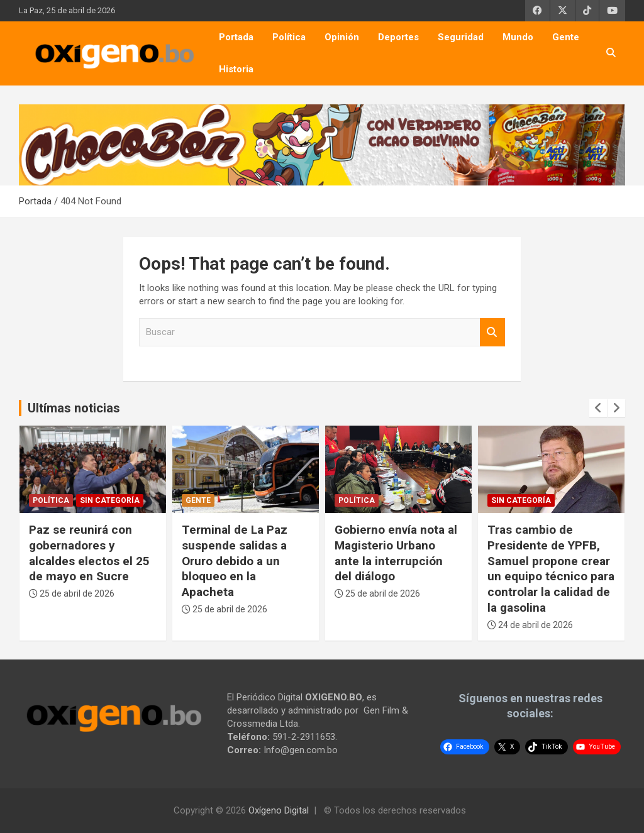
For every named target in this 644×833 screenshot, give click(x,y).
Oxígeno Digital (279, 810)
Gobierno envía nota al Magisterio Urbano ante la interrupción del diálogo (396, 553)
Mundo (518, 37)
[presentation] (598, 408)
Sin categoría (110, 500)
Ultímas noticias (74, 408)
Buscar (492, 332)
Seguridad (461, 37)
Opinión (342, 37)
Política (289, 37)
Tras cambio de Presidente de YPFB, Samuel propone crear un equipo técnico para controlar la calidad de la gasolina (551, 568)
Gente (566, 37)
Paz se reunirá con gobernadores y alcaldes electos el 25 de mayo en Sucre (89, 553)
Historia (236, 69)
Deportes (398, 37)
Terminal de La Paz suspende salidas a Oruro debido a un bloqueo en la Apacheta (235, 561)
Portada (236, 37)
